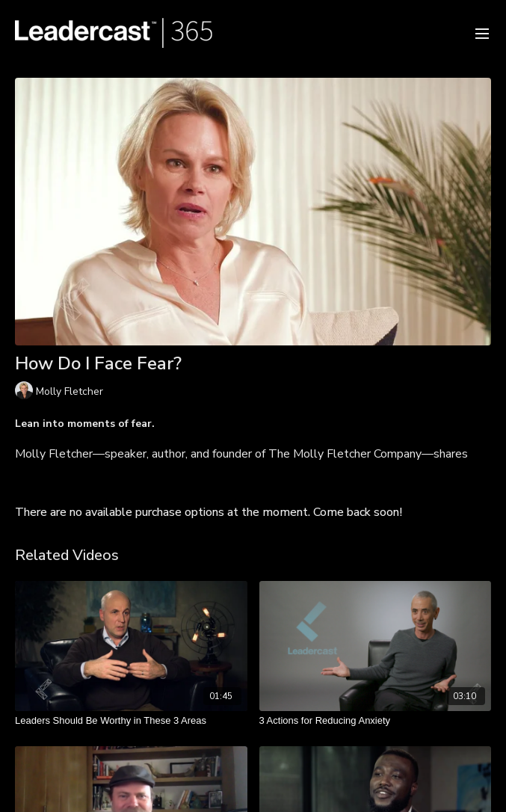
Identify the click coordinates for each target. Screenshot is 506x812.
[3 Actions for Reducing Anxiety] (376, 721)
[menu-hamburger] (482, 33)
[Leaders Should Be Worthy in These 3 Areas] (131, 721)
